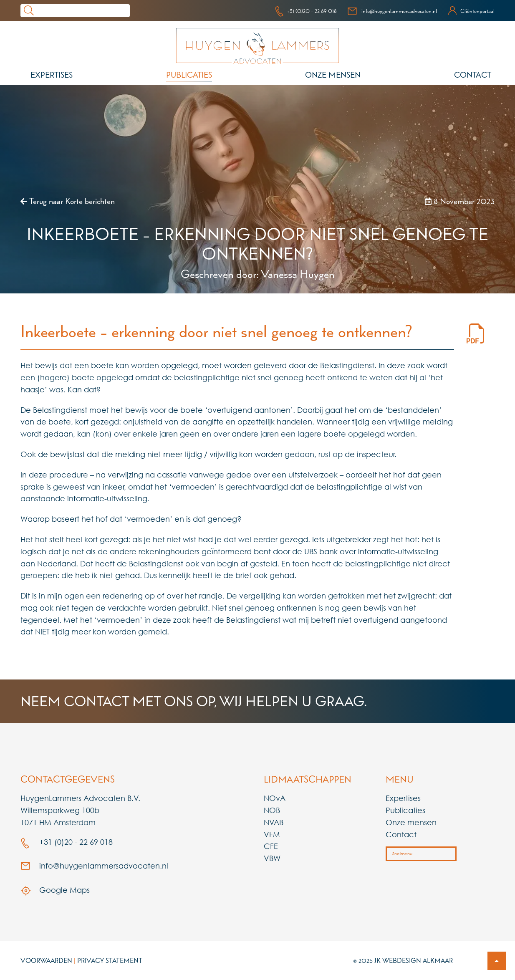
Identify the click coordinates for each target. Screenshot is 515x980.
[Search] (83, 11)
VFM (272, 834)
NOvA (275, 798)
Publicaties (189, 75)
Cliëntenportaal (471, 11)
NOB (272, 810)
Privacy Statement (110, 960)
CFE (271, 846)
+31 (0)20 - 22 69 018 (306, 11)
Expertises (52, 75)
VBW (272, 858)
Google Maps (55, 890)
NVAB (274, 822)
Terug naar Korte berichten (68, 201)
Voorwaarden (46, 960)
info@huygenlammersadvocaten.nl (392, 11)
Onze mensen (333, 75)
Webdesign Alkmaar (418, 960)
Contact (473, 75)
